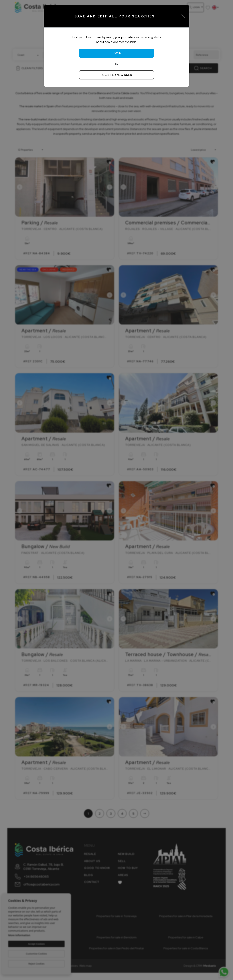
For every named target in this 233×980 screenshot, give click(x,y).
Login (117, 53)
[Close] (183, 16)
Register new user (116, 75)
